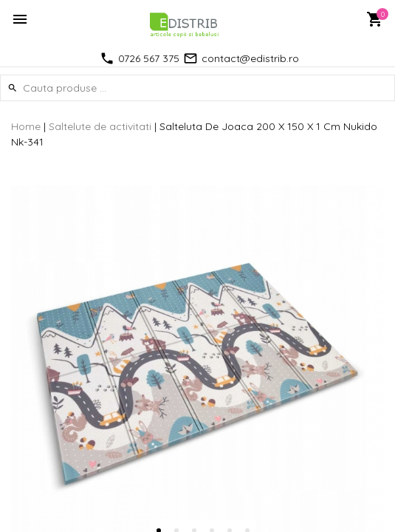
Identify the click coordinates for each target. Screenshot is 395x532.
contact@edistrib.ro (250, 58)
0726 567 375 (149, 58)
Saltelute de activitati (100, 126)
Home (26, 126)
